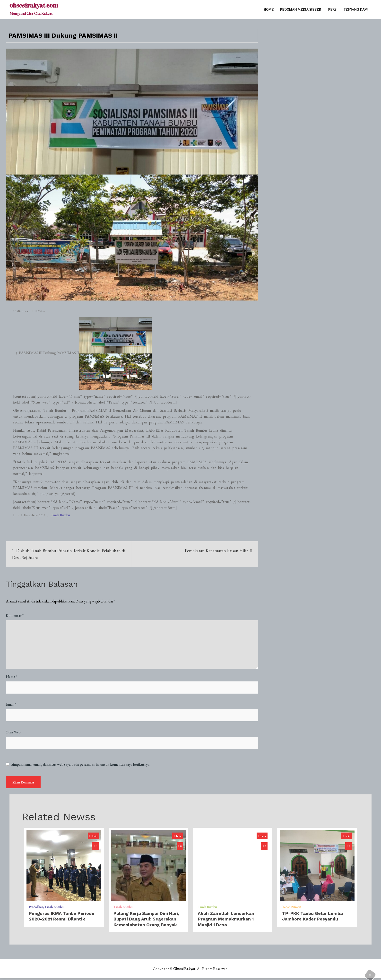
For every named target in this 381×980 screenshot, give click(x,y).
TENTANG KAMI (356, 9)
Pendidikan (36, 909)
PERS (332, 9)
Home (269, 9)
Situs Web (13, 732)
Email (11, 704)
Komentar (15, 615)
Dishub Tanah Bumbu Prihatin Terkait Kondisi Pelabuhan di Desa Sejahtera (69, 554)
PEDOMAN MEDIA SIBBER (300, 9)
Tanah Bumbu (60, 515)
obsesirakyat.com (34, 5)
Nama (12, 677)
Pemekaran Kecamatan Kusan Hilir (216, 551)
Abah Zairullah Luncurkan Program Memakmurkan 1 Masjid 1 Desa (226, 921)
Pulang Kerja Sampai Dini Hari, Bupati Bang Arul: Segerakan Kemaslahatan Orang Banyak (147, 921)
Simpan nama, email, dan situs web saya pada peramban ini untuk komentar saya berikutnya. (81, 765)
